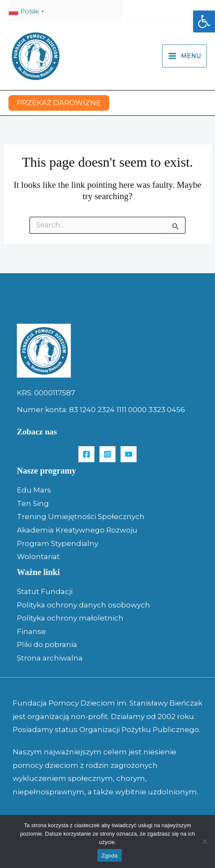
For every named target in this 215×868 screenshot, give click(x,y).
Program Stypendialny (58, 543)
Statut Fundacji (45, 591)
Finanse (31, 631)
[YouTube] (129, 454)
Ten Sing (33, 503)
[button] (204, 21)
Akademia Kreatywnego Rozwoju (77, 530)
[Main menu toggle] (185, 56)
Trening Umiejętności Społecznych (81, 517)
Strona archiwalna (50, 658)
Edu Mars (34, 490)
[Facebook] (86, 454)
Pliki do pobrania (47, 644)
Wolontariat (38, 556)
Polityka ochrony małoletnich (70, 618)
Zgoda (110, 856)
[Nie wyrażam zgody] (204, 841)
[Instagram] (107, 454)
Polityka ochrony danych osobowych (83, 605)
